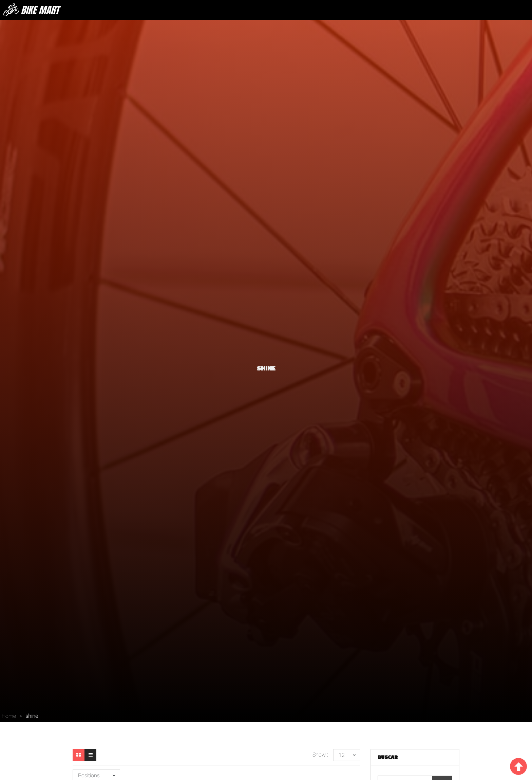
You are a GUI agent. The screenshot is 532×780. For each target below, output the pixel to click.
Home (9, 716)
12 (342, 755)
